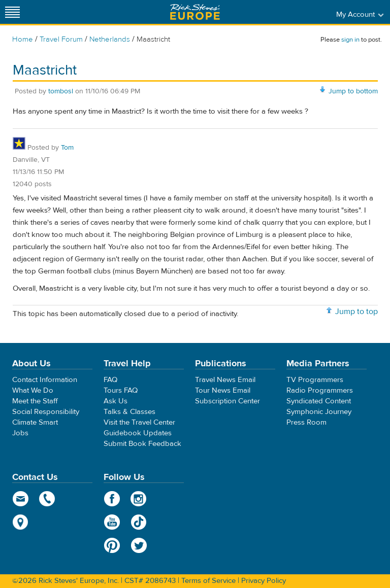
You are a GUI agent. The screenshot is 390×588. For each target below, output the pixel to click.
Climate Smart (35, 422)
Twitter (139, 545)
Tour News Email (223, 390)
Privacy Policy (264, 581)
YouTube (112, 522)
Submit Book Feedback (142, 444)
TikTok (139, 522)
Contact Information (45, 380)
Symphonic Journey (319, 412)
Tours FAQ (121, 390)
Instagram (139, 499)
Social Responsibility (46, 412)
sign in (350, 40)
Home (23, 39)
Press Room (306, 422)
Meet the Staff (35, 401)
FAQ (110, 380)
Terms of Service (208, 581)
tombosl (61, 91)
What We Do (33, 390)
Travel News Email (225, 380)
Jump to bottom (353, 91)
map (21, 522)
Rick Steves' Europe (195, 12)
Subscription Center (227, 401)
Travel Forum (61, 39)
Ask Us (116, 401)
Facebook (112, 499)
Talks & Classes (129, 412)
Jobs (20, 433)
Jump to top (356, 312)
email (21, 499)
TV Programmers (315, 380)
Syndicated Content (319, 401)
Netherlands (110, 39)
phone (47, 499)
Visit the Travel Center (139, 422)
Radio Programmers (320, 390)
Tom (67, 148)
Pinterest (112, 545)
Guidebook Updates (138, 433)
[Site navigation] (13, 12)
